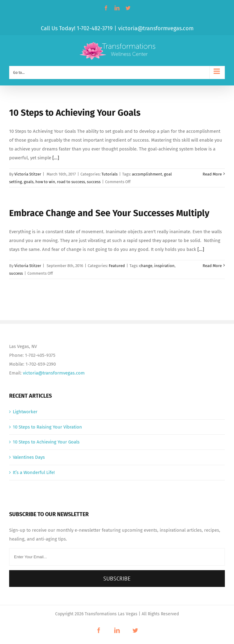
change (146, 266)
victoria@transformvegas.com (156, 28)
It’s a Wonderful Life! (34, 472)
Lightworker (25, 412)
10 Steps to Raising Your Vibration (47, 427)
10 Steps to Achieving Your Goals (75, 113)
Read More (212, 174)
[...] (56, 158)
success (94, 182)
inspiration (164, 266)
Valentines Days (29, 457)
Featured (117, 266)
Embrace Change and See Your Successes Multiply (109, 213)
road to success (71, 182)
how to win (45, 182)
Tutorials (110, 174)
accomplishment (147, 174)
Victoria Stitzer (28, 174)
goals (29, 182)
